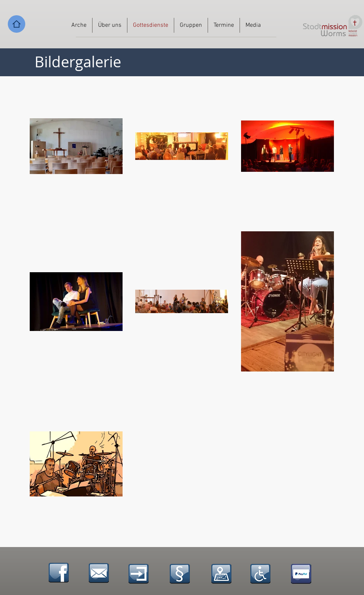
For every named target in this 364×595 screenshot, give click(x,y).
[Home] (17, 24)
